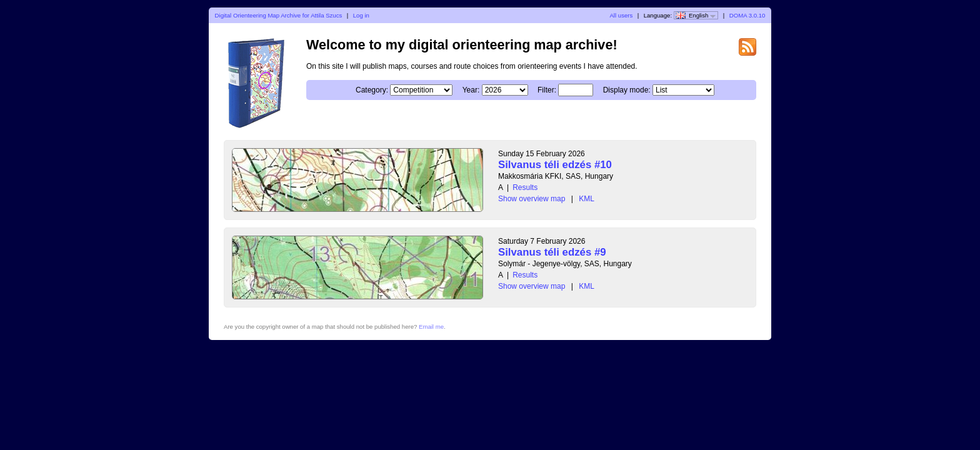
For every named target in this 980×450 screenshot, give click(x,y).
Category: (372, 90)
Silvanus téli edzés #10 (555, 165)
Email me (431, 327)
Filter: (547, 90)
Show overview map (532, 199)
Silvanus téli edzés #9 (552, 252)
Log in (361, 15)
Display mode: (627, 90)
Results (525, 187)
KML (587, 199)
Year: (471, 90)
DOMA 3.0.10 (747, 15)
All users (621, 15)
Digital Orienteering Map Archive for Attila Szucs (279, 15)
